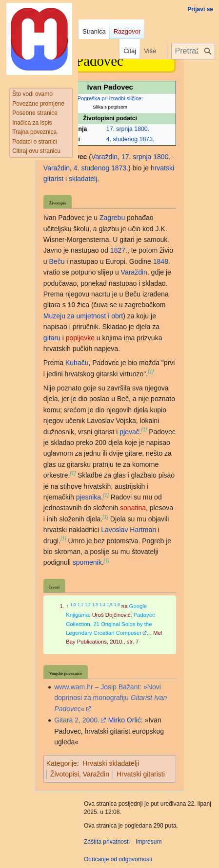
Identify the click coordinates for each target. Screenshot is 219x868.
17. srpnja (119, 129)
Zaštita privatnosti (107, 842)
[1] (151, 371)
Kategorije (62, 763)
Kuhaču (77, 363)
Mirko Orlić (125, 720)
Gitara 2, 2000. (77, 720)
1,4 (102, 605)
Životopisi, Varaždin (80, 774)
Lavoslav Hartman (129, 530)
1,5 (110, 605)
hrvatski (162, 168)
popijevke (80, 338)
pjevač (129, 432)
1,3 (95, 605)
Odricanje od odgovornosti (118, 859)
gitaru (52, 338)
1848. (162, 261)
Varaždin (104, 157)
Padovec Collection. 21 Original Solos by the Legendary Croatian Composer (110, 624)
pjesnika (89, 497)
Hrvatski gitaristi (141, 774)
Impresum (149, 842)
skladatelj (83, 179)
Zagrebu (112, 218)
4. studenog (122, 139)
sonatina (133, 508)
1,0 (73, 605)
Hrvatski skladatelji (111, 763)
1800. (142, 129)
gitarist (53, 179)
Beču (57, 261)
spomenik (87, 562)
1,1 (80, 605)
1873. (147, 139)
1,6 (117, 605)
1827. (119, 250)
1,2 (88, 605)
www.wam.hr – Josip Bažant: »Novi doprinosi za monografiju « (110, 698)
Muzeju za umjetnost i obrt (83, 316)
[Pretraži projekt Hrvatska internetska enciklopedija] (193, 51)
